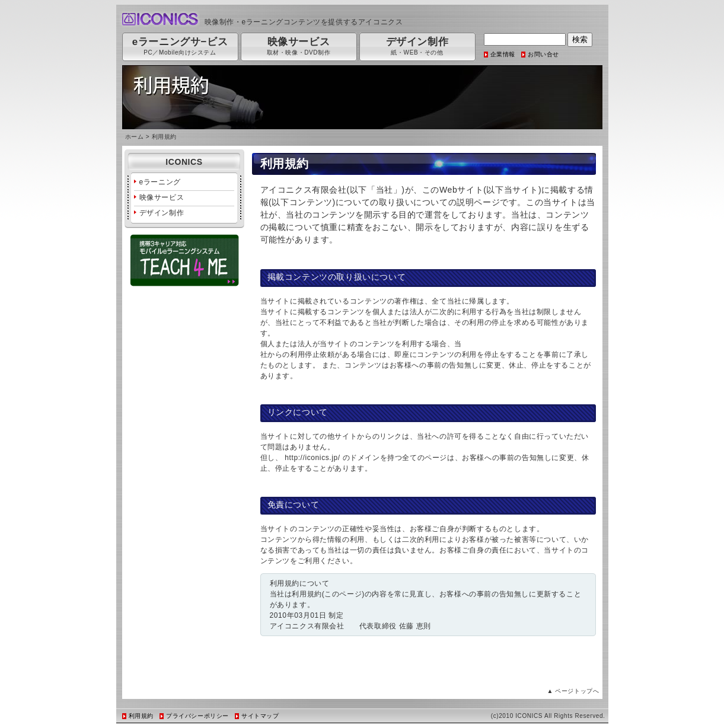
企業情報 (503, 54)
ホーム (135, 137)
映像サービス (162, 197)
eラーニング (160, 182)
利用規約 (141, 716)
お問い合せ (543, 54)
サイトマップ (260, 716)
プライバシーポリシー (197, 716)
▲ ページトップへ (573, 691)
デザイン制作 (162, 213)
